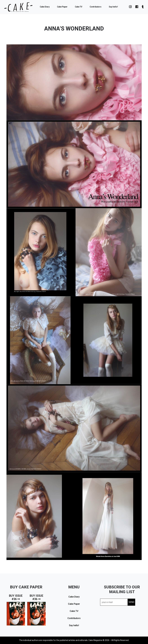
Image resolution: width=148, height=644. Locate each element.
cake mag (18, 7)
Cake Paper (62, 7)
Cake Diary (45, 7)
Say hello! (113, 7)
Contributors (96, 7)
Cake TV (79, 7)
